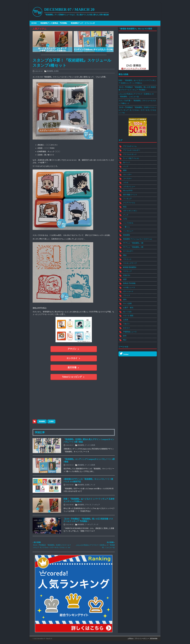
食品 (125, 207)
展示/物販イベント (130, 195)
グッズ (87, 445)
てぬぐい (127, 324)
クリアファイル (129, 203)
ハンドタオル (128, 223)
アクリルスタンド (130, 154)
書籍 (125, 170)
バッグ (126, 166)
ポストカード (128, 291)
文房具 (56, 71)
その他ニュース (129, 287)
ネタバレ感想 (128, 316)
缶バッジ (127, 162)
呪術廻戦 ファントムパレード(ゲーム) (137, 239)
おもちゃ (127, 328)
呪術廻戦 (50, 71)
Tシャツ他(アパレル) (131, 158)
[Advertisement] (67, 400)
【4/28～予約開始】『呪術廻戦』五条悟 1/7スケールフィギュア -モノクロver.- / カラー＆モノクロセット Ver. (137, 110)
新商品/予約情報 (129, 283)
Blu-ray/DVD (128, 191)
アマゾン (74, 349)
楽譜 (125, 279)
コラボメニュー (129, 187)
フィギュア (96, 505)
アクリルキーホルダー (132, 150)
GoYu (125, 219)
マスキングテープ (130, 263)
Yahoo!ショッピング (74, 377)
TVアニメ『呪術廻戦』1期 (133, 243)
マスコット (127, 259)
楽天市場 (74, 368)
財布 (125, 336)
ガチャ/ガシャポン (130, 211)
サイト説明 (127, 304)
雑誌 (125, 255)
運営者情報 (154, 639)
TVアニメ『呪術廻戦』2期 (133, 247)
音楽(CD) (127, 275)
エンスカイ (74, 358)
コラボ (126, 183)
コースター (127, 178)
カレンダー (127, 174)
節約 (125, 300)
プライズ (88, 505)
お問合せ (131, 639)
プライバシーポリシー (142, 639)
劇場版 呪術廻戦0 (130, 267)
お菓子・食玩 (128, 308)
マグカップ (127, 271)
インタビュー (128, 231)
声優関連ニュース (130, 332)
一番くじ (127, 227)
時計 (125, 340)
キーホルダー (128, 251)
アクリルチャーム (130, 146)
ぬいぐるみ (127, 312)
